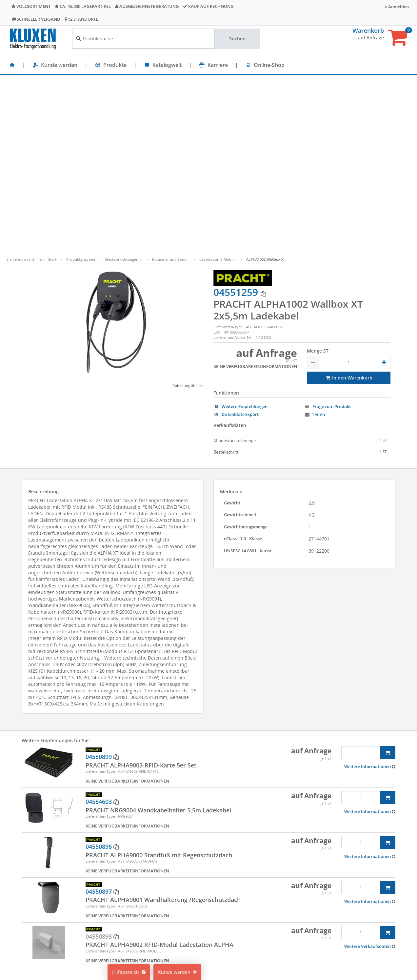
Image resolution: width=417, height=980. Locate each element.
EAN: (218, 160)
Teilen (315, 242)
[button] (370, 594)
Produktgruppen (81, 87)
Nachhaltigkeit (128, 932)
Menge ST (318, 179)
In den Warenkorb (349, 205)
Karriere (218, 65)
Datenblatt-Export (236, 242)
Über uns (122, 942)
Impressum (260, 912)
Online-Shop (269, 65)
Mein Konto (192, 912)
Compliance (260, 932)
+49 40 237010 (338, 925)
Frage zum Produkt (328, 234)
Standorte (123, 912)
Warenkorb (368, 31)
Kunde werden (59, 65)
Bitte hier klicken (334, 952)
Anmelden (397, 7)
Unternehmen (127, 952)
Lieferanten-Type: (228, 155)
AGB (252, 922)
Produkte (115, 65)
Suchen (237, 39)
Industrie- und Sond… (171, 87)
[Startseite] (12, 65)
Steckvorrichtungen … (124, 87)
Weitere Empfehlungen (240, 234)
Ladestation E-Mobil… (218, 87)
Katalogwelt (167, 65)
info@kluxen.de (340, 932)
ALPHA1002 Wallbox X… (266, 87)
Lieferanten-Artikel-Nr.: (233, 165)
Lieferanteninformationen (276, 952)
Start (52, 87)
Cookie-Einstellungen (203, 922)
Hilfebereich (129, 972)
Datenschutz (261, 942)
